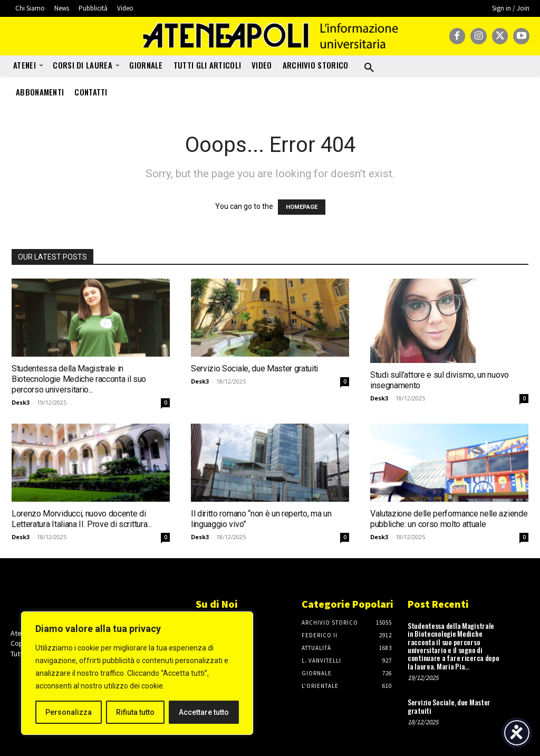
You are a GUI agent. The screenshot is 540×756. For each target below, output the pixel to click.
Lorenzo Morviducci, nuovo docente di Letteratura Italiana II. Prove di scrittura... (81, 519)
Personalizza (69, 712)
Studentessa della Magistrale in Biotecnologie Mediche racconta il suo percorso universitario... (79, 379)
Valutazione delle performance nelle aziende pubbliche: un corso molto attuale (449, 519)
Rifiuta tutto (135, 712)
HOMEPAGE (302, 207)
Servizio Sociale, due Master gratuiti (254, 369)
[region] (137, 673)
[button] (369, 68)
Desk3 (21, 402)
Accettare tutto (204, 712)
